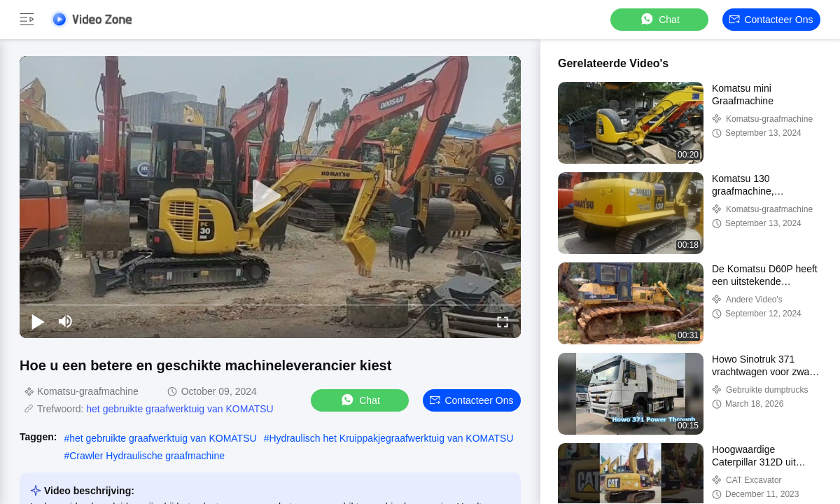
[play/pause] (38, 321)
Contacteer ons (771, 20)
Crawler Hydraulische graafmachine (147, 456)
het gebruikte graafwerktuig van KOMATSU (180, 409)
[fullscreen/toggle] (503, 321)
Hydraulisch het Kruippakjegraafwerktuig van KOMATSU (391, 438)
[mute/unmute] (66, 321)
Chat (659, 19)
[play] (270, 197)
